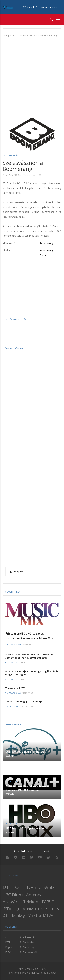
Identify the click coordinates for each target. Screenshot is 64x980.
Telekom (31, 902)
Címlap (6, 35)
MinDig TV (50, 909)
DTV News (17, 572)
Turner (44, 255)
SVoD (49, 887)
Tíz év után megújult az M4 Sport (25, 701)
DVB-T (48, 902)
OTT (20, 887)
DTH (8, 887)
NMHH (33, 909)
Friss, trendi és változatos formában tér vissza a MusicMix (29, 636)
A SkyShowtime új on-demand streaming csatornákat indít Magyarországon (30, 656)
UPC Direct (13, 895)
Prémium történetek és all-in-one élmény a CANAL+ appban (27, 788)
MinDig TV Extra (27, 915)
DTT (6, 915)
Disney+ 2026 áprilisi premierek (26, 752)
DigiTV (19, 909)
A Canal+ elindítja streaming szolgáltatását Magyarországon (32, 673)
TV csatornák (18, 35)
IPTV (7, 909)
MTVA (48, 915)
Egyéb (9, 947)
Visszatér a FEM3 (15, 688)
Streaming (11, 663)
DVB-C (34, 887)
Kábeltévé (29, 937)
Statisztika (29, 942)
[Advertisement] (32, 73)
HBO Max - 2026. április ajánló (25, 828)
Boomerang (47, 243)
